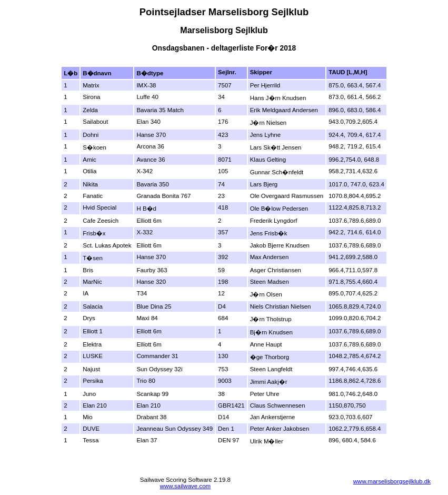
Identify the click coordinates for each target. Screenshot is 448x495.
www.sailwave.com (186, 486)
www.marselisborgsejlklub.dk (392, 481)
